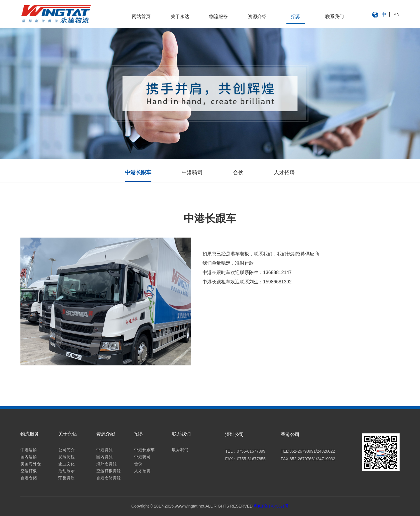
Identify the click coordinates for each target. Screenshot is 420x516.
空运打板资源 (108, 471)
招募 (296, 16)
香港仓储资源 (108, 478)
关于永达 (180, 16)
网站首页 (141, 16)
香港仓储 (29, 478)
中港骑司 (192, 172)
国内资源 (104, 457)
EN (397, 14)
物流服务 (218, 16)
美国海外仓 (31, 464)
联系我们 (335, 16)
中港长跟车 (138, 172)
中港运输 (29, 450)
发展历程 (66, 457)
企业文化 (66, 464)
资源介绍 (257, 16)
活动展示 (66, 471)
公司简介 (66, 450)
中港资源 (104, 450)
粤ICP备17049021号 (271, 506)
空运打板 (29, 471)
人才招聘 (284, 172)
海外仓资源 (106, 464)
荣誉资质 (66, 478)
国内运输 (29, 457)
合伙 (238, 172)
